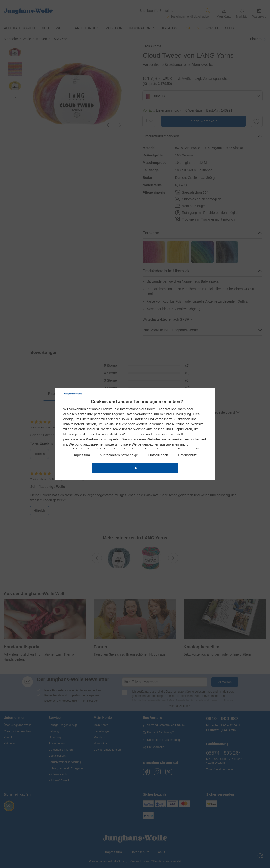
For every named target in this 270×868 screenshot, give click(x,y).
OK (135, 468)
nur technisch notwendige (119, 455)
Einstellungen (158, 455)
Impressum (82, 455)
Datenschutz (187, 455)
